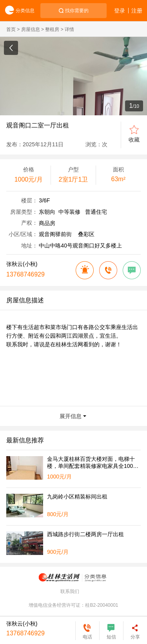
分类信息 (17, 11)
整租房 (52, 29)
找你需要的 (77, 11)
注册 (137, 11)
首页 (11, 29)
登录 (120, 11)
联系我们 (70, 591)
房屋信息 (31, 29)
